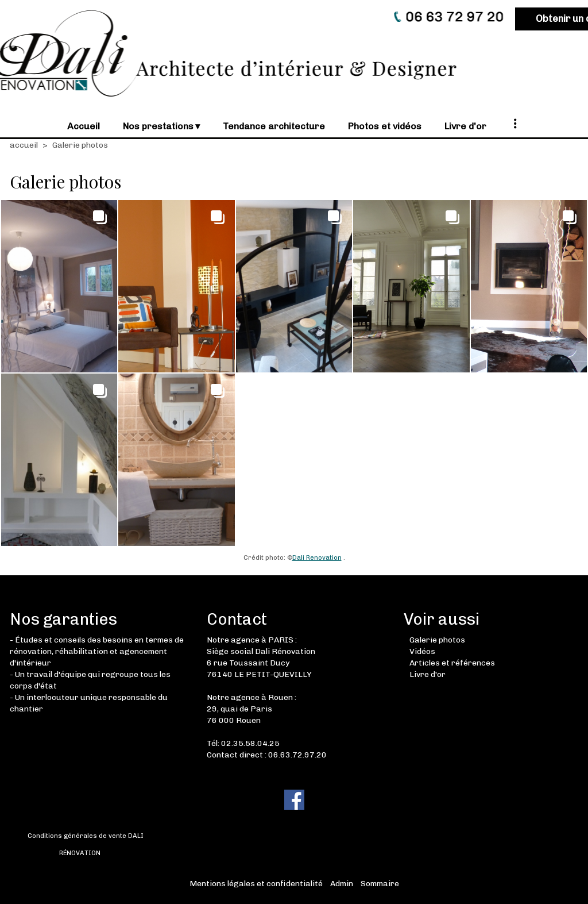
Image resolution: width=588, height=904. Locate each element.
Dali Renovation (317, 557)
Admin (342, 884)
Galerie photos (437, 640)
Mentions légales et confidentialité (256, 884)
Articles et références (452, 663)
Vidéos (422, 651)
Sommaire (380, 884)
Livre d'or (428, 674)
